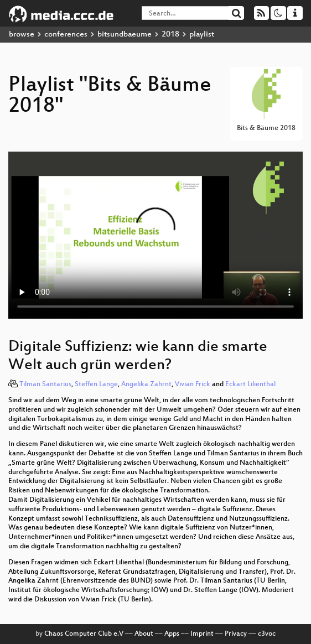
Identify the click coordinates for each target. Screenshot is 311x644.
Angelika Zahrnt (146, 385)
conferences (66, 35)
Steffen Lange (96, 385)
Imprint (202, 634)
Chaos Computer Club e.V (84, 634)
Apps (172, 634)
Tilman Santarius (45, 385)
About (144, 634)
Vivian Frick (193, 385)
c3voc (267, 634)
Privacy (236, 634)
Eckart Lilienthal (250, 385)
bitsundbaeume (125, 35)
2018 (170, 35)
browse (22, 35)
